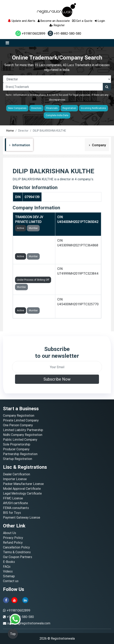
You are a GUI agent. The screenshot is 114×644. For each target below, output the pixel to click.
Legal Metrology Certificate (22, 493)
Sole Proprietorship (17, 444)
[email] (57, 367)
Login (100, 21)
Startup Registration (18, 459)
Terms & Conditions (17, 552)
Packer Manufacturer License (23, 484)
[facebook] (6, 600)
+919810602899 (30, 33)
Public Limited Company (20, 439)
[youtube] (14, 600)
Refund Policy (13, 542)
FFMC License (13, 498)
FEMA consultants (16, 508)
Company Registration (19, 415)
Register (57, 25)
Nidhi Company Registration (23, 435)
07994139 (32, 197)
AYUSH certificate (15, 503)
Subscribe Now (57, 379)
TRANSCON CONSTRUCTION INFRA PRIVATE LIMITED (32, 245)
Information (21, 145)
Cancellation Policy (16, 547)
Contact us (11, 581)
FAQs (7, 566)
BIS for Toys (12, 513)
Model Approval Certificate (22, 489)
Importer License (15, 479)
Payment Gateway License (22, 517)
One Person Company (18, 425)
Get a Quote (82, 21)
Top (13, 634)
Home (10, 131)
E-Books (9, 562)
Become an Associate (54, 21)
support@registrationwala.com (29, 623)
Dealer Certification (17, 474)
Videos (8, 571)
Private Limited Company (21, 420)
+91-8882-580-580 (64, 33)
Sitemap (9, 576)
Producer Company (16, 449)
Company (99, 145)
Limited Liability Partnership (23, 430)
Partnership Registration (20, 454)
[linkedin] (25, 600)
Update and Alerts (21, 21)
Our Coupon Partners (18, 557)
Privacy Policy (13, 538)
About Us (10, 533)
